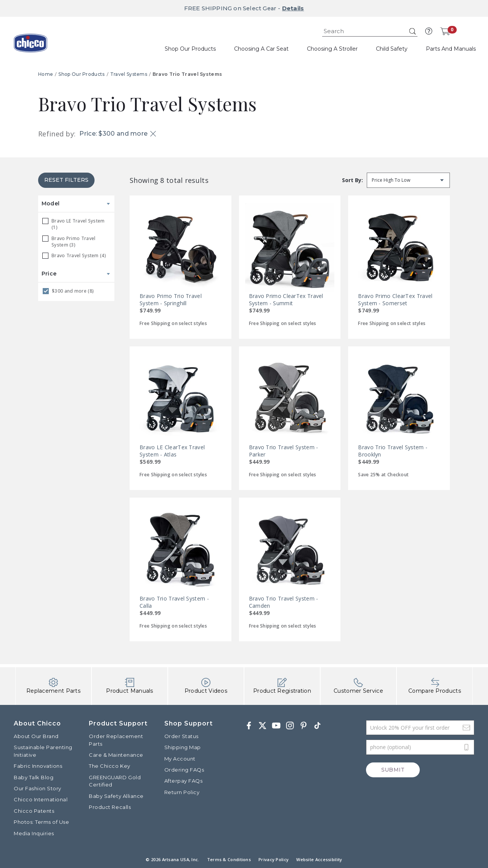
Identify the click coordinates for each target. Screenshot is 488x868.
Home (46, 74)
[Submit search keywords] (413, 31)
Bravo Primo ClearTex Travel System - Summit (286, 299)
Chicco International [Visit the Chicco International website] (41, 800)
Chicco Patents (34, 811)
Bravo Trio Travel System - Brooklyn (393, 451)
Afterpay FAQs (184, 781)
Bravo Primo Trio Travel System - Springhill (171, 299)
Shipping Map (183, 748)
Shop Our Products (81, 74)
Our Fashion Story (38, 788)
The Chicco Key (109, 766)
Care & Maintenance (116, 755)
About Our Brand (36, 736)
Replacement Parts (53, 686)
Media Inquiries (34, 833)
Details (294, 8)
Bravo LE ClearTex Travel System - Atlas (172, 451)
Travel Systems (129, 74)
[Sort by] (408, 180)
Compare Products (435, 686)
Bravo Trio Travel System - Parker (284, 451)
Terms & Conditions (229, 859)
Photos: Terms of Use (41, 822)
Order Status (181, 736)
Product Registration (282, 686)
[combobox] (370, 31)
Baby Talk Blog (34, 777)
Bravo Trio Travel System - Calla (174, 602)
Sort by (352, 180)
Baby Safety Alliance (116, 796)
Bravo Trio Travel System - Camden (284, 602)
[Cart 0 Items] (445, 31)
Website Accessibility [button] (319, 859)
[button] (429, 31)
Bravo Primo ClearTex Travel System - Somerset (395, 299)
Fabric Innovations (38, 766)
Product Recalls (110, 807)
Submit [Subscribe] (393, 770)
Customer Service (358, 686)
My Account (180, 759)
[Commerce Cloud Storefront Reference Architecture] (30, 46)
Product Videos (206, 686)
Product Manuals (130, 686)
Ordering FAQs (184, 770)
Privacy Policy (274, 859)
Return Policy (182, 792)
